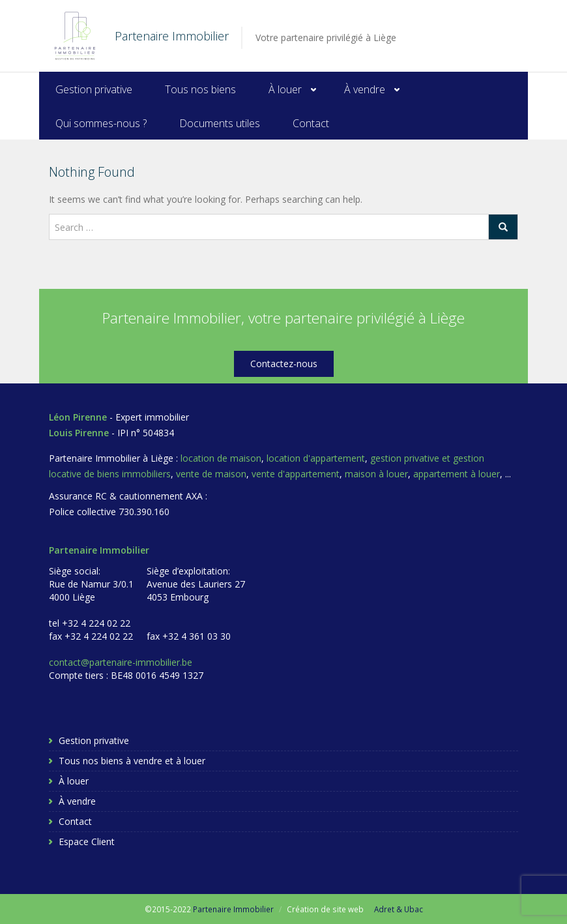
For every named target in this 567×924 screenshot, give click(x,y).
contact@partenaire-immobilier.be (121, 662)
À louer (285, 89)
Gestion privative (94, 89)
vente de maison (211, 474)
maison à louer (376, 474)
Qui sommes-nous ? (101, 123)
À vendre (365, 89)
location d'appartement (316, 458)
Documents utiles (220, 123)
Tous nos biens (200, 89)
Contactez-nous (284, 364)
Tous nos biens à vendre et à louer (132, 761)
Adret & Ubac (399, 909)
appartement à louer (457, 474)
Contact (311, 123)
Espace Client (87, 842)
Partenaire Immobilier (233, 909)
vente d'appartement (296, 474)
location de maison (221, 458)
